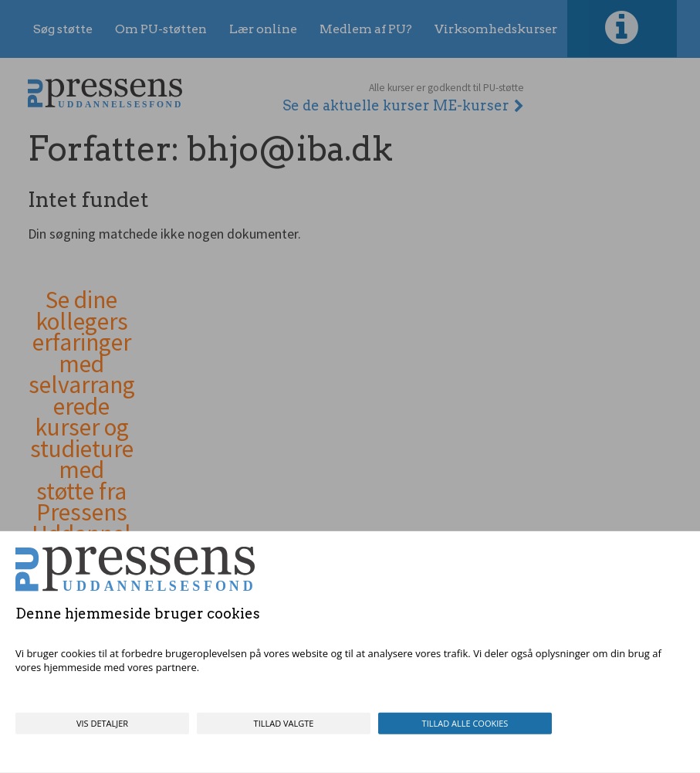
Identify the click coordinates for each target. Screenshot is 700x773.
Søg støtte (63, 29)
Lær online (263, 29)
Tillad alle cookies (465, 723)
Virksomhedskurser (496, 29)
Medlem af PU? (366, 29)
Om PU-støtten (161, 29)
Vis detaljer (102, 723)
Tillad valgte (284, 723)
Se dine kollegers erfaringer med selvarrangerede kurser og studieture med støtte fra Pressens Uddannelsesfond (82, 428)
